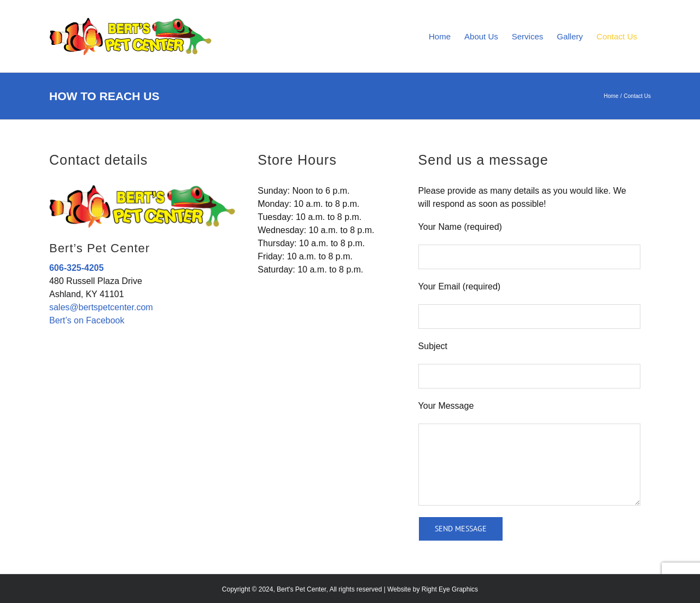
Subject (433, 346)
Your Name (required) (460, 227)
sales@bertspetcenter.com (101, 307)
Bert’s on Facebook (87, 320)
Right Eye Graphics (450, 589)
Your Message (446, 406)
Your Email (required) (460, 286)
